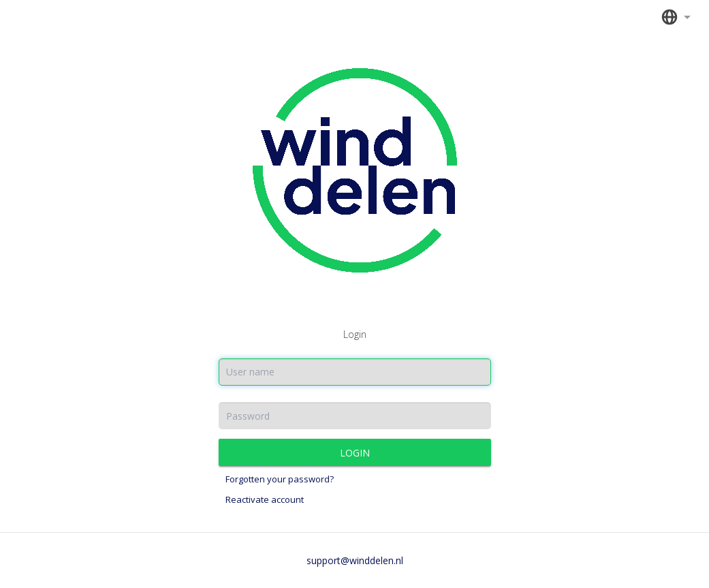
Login (355, 453)
